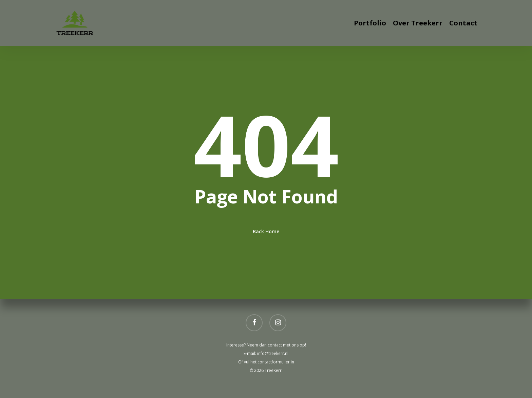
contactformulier (274, 362)
